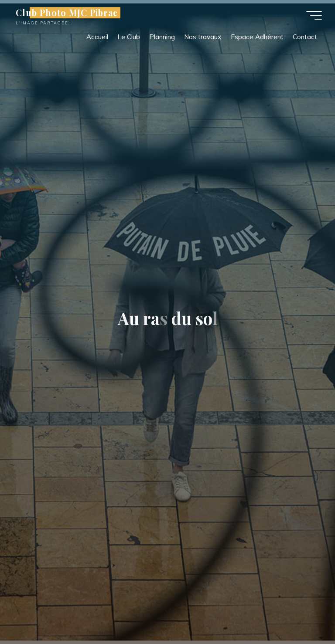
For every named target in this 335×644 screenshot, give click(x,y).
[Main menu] (314, 15)
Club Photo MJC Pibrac (67, 13)
